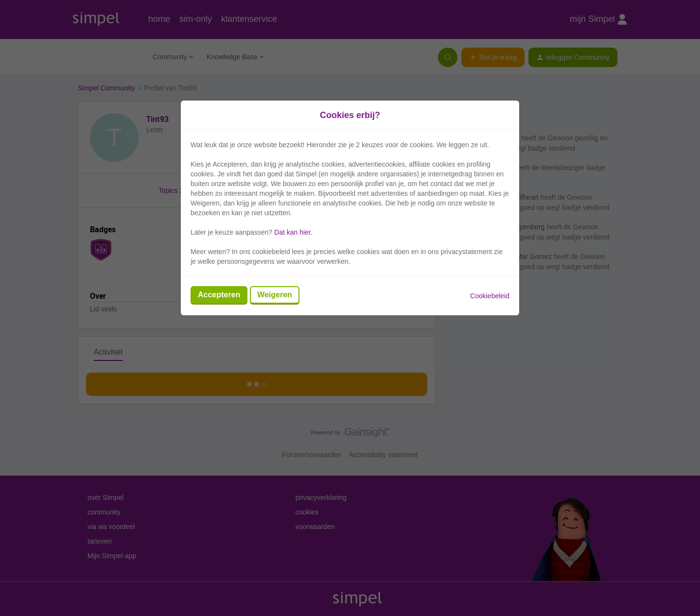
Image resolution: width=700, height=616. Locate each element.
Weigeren (275, 295)
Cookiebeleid (490, 296)
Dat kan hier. (293, 232)
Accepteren (219, 295)
